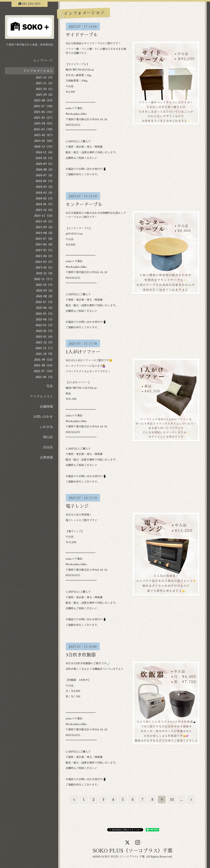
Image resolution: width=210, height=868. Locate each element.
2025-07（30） (44, 106)
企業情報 (46, 457)
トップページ (43, 61)
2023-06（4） (45, 244)
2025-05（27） (44, 118)
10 (172, 800)
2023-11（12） (44, 216)
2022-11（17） (44, 279)
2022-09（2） (45, 291)
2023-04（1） (45, 256)
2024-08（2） (45, 170)
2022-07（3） (45, 302)
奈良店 (48, 447)
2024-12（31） (44, 147)
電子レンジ (77, 506)
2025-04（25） (44, 123)
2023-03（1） (45, 262)
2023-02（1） (45, 268)
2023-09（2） (45, 227)
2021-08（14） (44, 365)
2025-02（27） (44, 135)
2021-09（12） (44, 360)
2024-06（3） (45, 181)
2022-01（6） (45, 337)
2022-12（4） (45, 273)
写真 (50, 386)
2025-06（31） (44, 112)
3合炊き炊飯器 (81, 655)
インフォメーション (38, 71)
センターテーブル (84, 205)
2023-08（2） (45, 233)
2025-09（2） (45, 95)
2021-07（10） (44, 371)
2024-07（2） (45, 175)
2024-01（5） (45, 204)
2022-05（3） (45, 314)
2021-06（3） (45, 377)
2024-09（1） (45, 164)
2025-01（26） (44, 141)
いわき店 (46, 427)
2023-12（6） (45, 210)
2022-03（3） (45, 325)
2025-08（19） (44, 100)
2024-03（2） (45, 193)
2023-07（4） (45, 239)
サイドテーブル (82, 35)
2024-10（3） (45, 158)
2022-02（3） (45, 331)
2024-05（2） (45, 187)
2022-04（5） (45, 319)
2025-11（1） (45, 83)
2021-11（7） (45, 348)
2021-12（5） (45, 342)
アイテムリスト (41, 396)
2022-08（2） (45, 296)
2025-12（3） (45, 77)
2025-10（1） (45, 89)
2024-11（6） (45, 152)
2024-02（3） (45, 198)
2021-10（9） (45, 354)
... (182, 800)
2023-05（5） (45, 250)
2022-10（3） (45, 285)
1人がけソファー (83, 352)
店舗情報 (46, 407)
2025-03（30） (44, 129)
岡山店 (48, 437)
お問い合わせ (43, 417)
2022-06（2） (45, 308)
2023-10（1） (45, 221)
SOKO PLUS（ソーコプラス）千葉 (133, 851)
